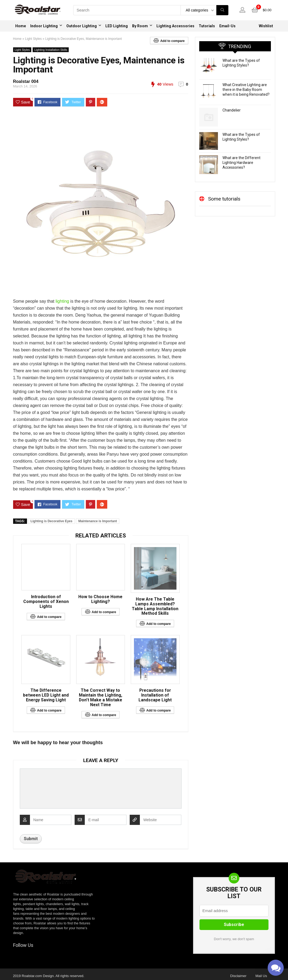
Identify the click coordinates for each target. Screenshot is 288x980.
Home (21, 26)
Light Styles (33, 39)
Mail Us (261, 976)
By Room (140, 26)
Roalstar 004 (26, 81)
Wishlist (266, 26)
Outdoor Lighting (82, 26)
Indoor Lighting (44, 26)
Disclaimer (238, 976)
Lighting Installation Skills (51, 50)
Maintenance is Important (98, 521)
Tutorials (207, 26)
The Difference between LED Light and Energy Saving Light (46, 695)
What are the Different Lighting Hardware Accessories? (241, 163)
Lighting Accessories (175, 26)
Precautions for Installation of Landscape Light (155, 695)
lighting (62, 301)
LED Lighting (117, 26)
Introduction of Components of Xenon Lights (46, 602)
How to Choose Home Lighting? (100, 600)
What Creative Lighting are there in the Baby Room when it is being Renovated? (246, 90)
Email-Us (227, 26)
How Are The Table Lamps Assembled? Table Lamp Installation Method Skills (155, 606)
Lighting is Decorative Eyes (51, 521)
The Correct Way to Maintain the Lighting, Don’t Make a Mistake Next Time (100, 698)
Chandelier (232, 110)
